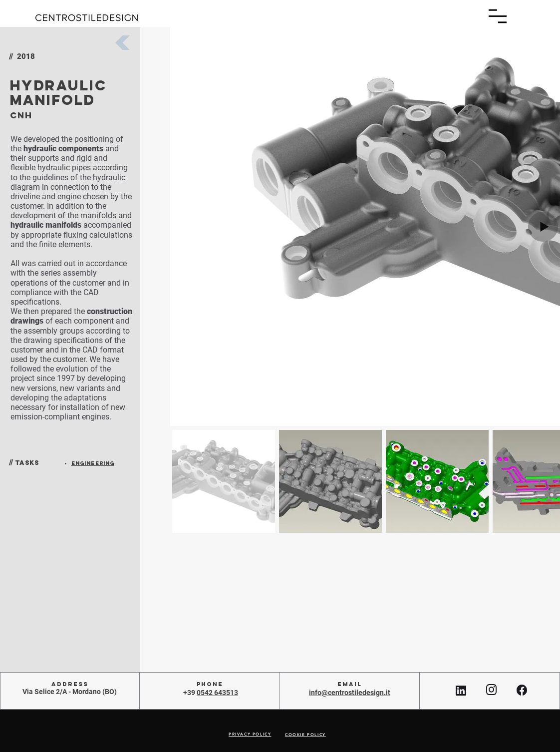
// (11, 462)
